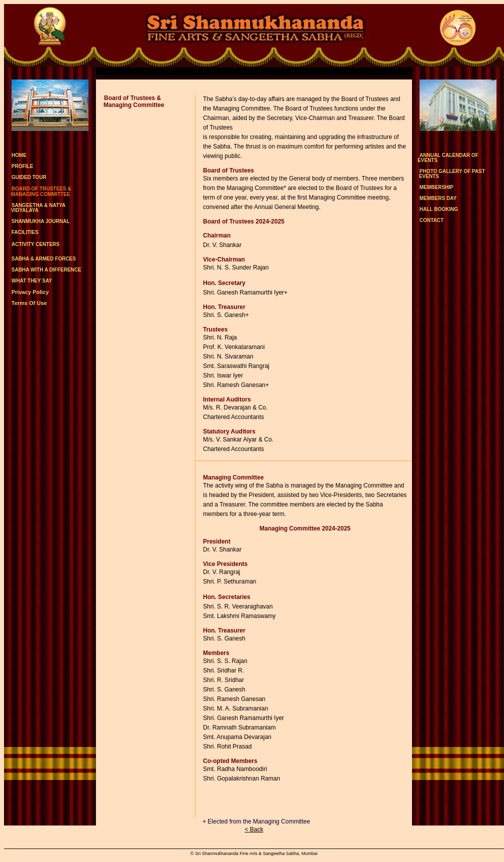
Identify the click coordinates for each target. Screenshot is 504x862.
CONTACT (431, 220)
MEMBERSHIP (436, 187)
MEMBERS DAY (438, 198)
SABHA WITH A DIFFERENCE (46, 270)
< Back (254, 829)
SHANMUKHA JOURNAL (40, 221)
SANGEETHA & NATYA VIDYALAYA (35, 208)
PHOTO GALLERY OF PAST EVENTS (448, 174)
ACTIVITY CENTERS (35, 244)
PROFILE (22, 166)
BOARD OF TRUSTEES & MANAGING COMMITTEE (37, 191)
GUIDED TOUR (29, 177)
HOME (19, 155)
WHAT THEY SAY (32, 281)
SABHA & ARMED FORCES (44, 259)
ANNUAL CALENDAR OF (445, 158)
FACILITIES (25, 232)
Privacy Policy (30, 292)
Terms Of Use (29, 303)
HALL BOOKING (439, 209)
